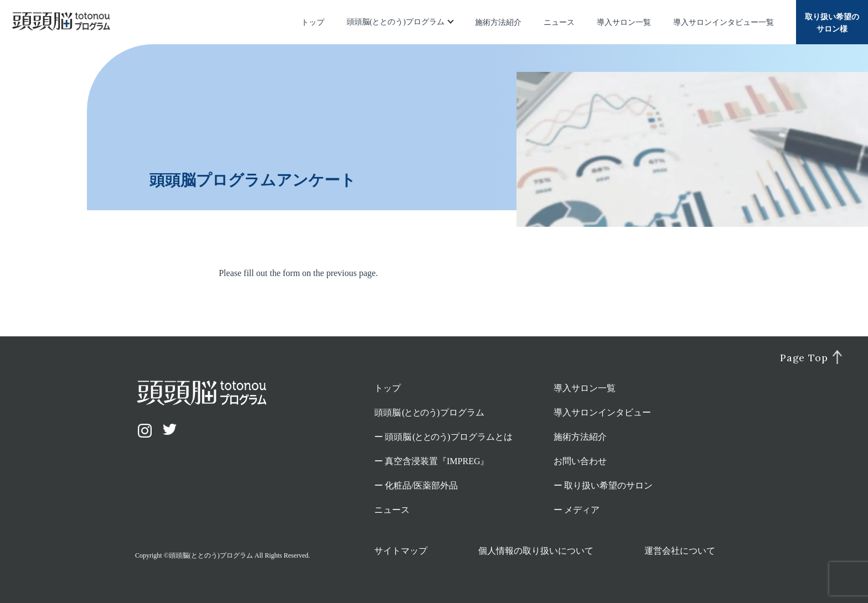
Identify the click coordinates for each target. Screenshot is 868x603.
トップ (313, 22)
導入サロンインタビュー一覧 (724, 22)
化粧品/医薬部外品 (421, 485)
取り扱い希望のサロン (608, 485)
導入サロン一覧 (624, 22)
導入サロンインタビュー (602, 412)
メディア (582, 510)
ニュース (559, 22)
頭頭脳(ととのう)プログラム (396, 22)
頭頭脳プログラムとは (449, 437)
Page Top (804, 358)
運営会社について (680, 551)
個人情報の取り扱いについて (536, 551)
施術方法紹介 (498, 22)
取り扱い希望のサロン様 (832, 23)
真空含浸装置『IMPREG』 (437, 461)
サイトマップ (401, 551)
